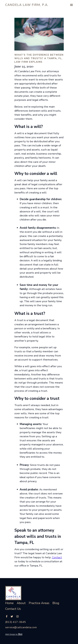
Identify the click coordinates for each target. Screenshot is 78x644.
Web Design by (14, 634)
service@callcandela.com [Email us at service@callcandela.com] (21, 627)
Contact (57, 557)
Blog (56, 603)
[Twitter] (12, 617)
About (21, 603)
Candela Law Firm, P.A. (27, 5)
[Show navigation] (71, 5)
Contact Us (13, 609)
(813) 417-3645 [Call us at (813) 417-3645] (16, 622)
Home (9, 603)
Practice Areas (39, 603)
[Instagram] (17, 617)
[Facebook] (7, 617)
